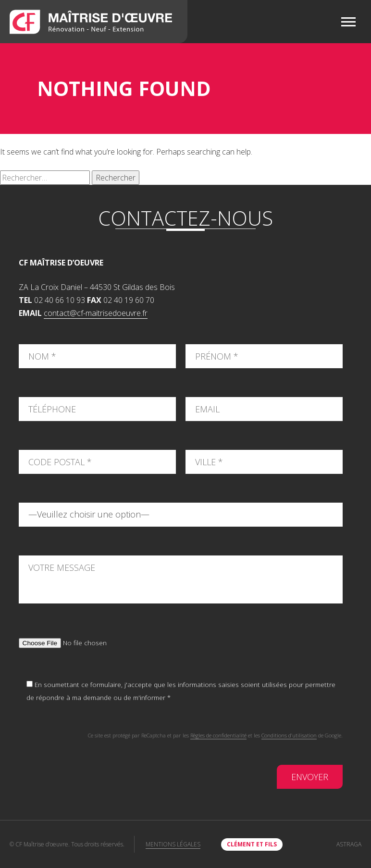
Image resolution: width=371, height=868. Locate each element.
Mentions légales (173, 844)
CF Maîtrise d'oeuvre (94, 22)
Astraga (349, 844)
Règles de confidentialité (218, 735)
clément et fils (252, 844)
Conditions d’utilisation (289, 735)
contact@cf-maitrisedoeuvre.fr (96, 313)
